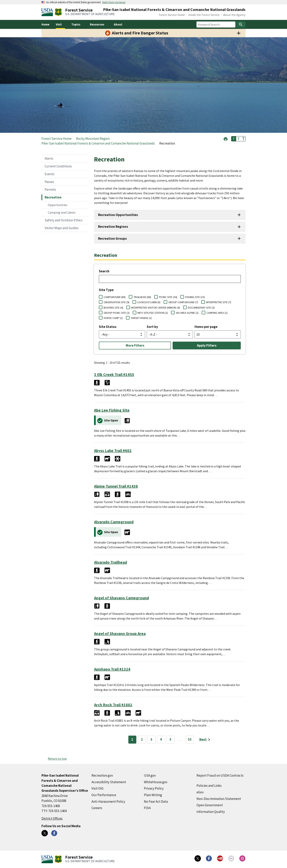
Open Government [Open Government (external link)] (210, 805)
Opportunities (58, 205)
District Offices (52, 818)
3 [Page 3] (151, 739)
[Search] (241, 24)
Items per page (206, 327)
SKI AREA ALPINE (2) (187, 313)
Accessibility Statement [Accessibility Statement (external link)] (109, 782)
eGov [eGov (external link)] (200, 792)
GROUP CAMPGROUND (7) (183, 302)
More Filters (135, 345)
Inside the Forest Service (204, 15)
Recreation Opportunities (118, 215)
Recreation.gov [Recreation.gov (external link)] (102, 775)
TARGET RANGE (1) (141, 318)
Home (45, 24)
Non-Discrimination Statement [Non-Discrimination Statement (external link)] (219, 799)
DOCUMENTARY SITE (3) (201, 308)
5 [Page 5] (171, 739)
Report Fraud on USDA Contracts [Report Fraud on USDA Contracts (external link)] (220, 775)
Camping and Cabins (62, 212)
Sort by (152, 327)
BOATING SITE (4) (113, 308)
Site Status (108, 327)
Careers (97, 808)
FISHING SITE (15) (195, 297)
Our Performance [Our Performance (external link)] (104, 795)
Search (104, 271)
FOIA (147, 808)
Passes (49, 182)
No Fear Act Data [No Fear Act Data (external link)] (156, 802)
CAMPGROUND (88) (115, 297)
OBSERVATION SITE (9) (116, 302)
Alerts (49, 158)
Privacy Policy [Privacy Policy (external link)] (154, 788)
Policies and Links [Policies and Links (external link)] (209, 786)
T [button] (234, 139)
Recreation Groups (112, 239)
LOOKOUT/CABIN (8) (149, 302)
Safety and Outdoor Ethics (64, 220)
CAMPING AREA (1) (217, 313)
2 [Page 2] (142, 739)
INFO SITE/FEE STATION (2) (153, 313)
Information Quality (211, 812)
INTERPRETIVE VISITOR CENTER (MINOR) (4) (156, 308)
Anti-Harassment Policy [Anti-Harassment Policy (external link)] (108, 802)
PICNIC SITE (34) (168, 297)
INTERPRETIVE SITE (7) (219, 302)
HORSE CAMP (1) (113, 318)
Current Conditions (58, 166)
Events (50, 174)
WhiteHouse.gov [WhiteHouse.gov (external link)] (156, 782)
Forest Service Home (172, 15)
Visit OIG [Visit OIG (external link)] (97, 788)
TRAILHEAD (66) (142, 297)
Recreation (53, 197)
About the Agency (234, 15)
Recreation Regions (113, 227)
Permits (50, 190)
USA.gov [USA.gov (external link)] (150, 775)
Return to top (57, 759)
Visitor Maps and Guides (62, 228)
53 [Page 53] (190, 739)
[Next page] (205, 740)
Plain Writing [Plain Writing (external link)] (153, 795)
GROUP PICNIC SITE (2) (117, 313)
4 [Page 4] (161, 739)
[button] (226, 138)
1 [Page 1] (132, 739)
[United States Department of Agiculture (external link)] (48, 12)
